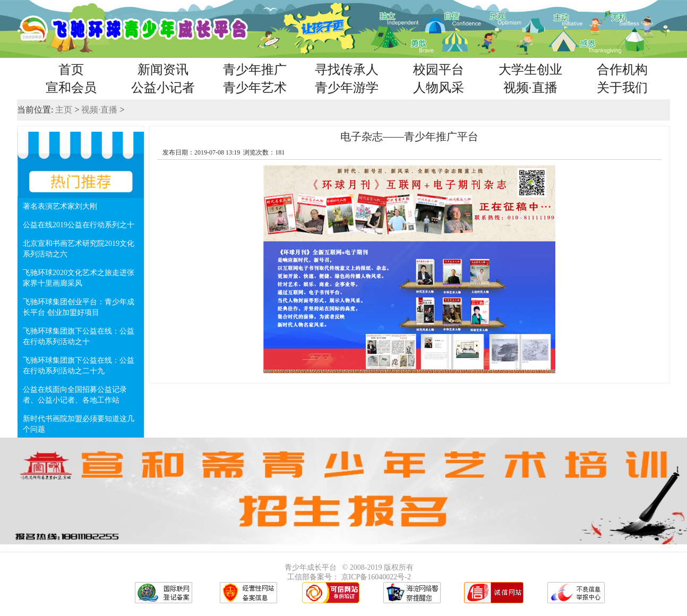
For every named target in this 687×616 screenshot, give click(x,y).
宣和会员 (71, 88)
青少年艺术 (255, 88)
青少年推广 (255, 70)
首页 (71, 70)
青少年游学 (347, 88)
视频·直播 (530, 88)
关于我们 (622, 88)
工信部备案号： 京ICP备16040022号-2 (349, 577)
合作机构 (622, 70)
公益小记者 (163, 88)
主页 (64, 110)
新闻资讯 (163, 70)
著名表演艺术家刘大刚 (60, 206)
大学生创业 (530, 70)
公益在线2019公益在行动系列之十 (79, 225)
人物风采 (439, 88)
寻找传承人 (347, 70)
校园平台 (439, 70)
